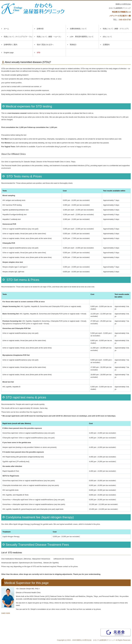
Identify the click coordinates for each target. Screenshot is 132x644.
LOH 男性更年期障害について (82, 37)
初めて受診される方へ (45, 45)
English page (9, 53)
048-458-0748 (125, 20)
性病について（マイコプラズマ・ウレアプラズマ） (18, 37)
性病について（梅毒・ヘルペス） (49, 37)
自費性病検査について (78, 29)
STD (39, 53)
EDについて (107, 37)
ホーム (6, 29)
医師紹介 (73, 45)
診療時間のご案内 (11, 45)
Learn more (6, 613)
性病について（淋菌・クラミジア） (116, 29)
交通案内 (106, 45)
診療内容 (40, 29)
